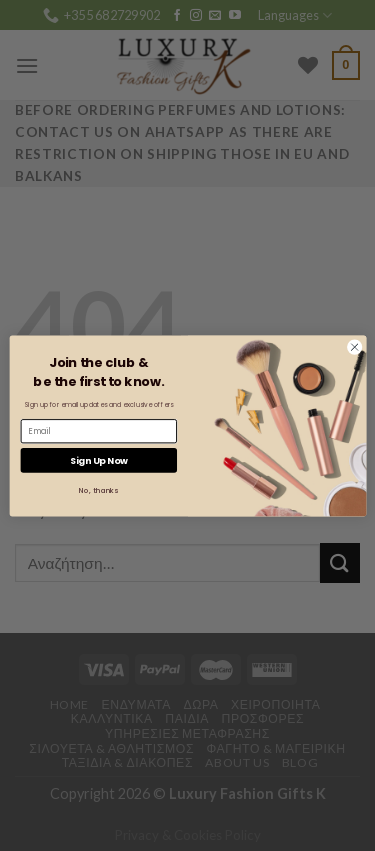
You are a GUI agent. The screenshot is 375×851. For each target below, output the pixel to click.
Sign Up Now (98, 459)
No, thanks (98, 489)
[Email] (98, 431)
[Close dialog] (354, 347)
